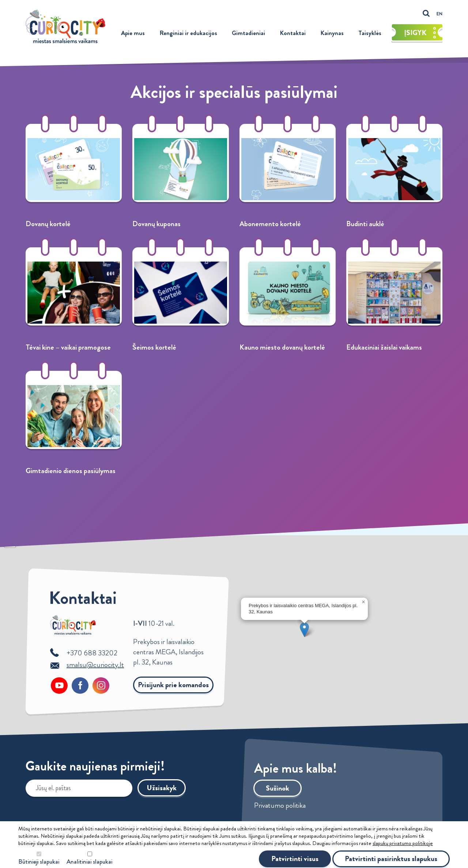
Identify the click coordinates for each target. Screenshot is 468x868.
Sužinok (278, 788)
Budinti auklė (365, 224)
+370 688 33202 (92, 653)
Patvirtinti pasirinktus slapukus (391, 859)
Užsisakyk (162, 788)
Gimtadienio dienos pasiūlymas (71, 471)
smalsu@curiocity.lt (95, 665)
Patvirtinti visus (295, 859)
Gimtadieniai (248, 33)
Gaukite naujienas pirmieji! (95, 768)
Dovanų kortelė (48, 224)
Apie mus (133, 33)
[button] (304, 630)
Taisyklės (370, 33)
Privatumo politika (280, 806)
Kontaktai (293, 33)
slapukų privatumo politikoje (403, 843)
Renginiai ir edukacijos (188, 33)
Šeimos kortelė (154, 347)
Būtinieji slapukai (39, 862)
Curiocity (65, 26)
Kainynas (332, 33)
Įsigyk (420, 33)
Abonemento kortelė (270, 224)
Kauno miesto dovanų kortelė (282, 347)
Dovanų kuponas (156, 224)
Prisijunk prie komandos (173, 685)
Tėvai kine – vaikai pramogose (68, 347)
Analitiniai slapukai (89, 862)
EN (439, 14)
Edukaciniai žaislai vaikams (384, 347)
